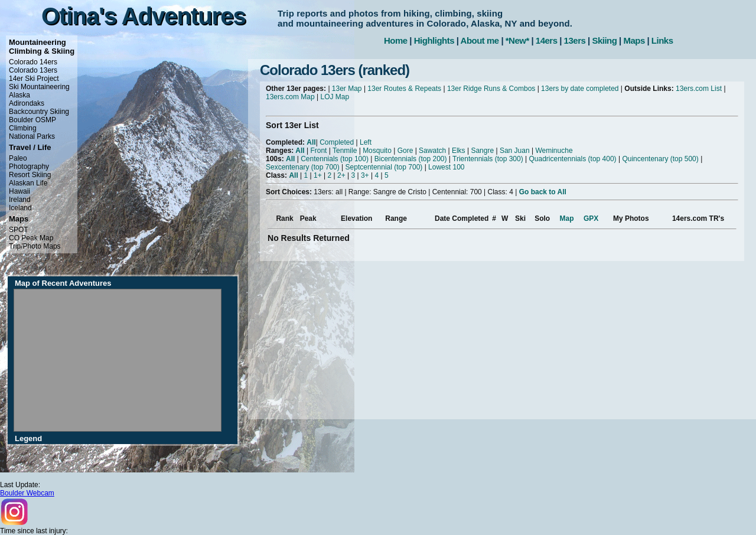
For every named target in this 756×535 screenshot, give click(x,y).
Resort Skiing (30, 175)
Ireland (20, 200)
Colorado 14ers (33, 62)
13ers (575, 40)
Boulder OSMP (32, 120)
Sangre (482, 151)
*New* (517, 40)
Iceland (20, 208)
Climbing (23, 128)
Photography (29, 167)
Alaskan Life (28, 183)
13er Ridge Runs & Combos (491, 89)
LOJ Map (335, 97)
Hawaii (19, 191)
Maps (634, 40)
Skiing (604, 40)
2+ (341, 175)
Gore (405, 151)
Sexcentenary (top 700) (303, 167)
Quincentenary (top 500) (660, 159)
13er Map (347, 89)
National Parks (32, 136)
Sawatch (432, 151)
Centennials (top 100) (335, 159)
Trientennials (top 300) (488, 159)
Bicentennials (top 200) (411, 159)
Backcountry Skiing (39, 112)
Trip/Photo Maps (35, 246)
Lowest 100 (446, 167)
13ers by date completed (580, 89)
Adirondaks (27, 103)
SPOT (19, 230)
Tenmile (345, 151)
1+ (318, 175)
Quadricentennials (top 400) (572, 159)
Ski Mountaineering (39, 87)
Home (396, 40)
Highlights (434, 40)
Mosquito (377, 151)
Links (662, 40)
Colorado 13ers (33, 70)
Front (318, 151)
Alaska (19, 95)
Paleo (18, 158)
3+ (365, 175)
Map (567, 218)
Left (366, 142)
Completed (337, 142)
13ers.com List (699, 89)
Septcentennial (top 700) (384, 167)
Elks (459, 151)
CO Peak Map (31, 238)
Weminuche (554, 151)
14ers (547, 40)
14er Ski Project (34, 79)
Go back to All (543, 192)
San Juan (515, 151)
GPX (591, 218)
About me (480, 40)
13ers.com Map (290, 97)
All (311, 142)
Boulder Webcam (27, 493)
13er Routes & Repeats (404, 89)
